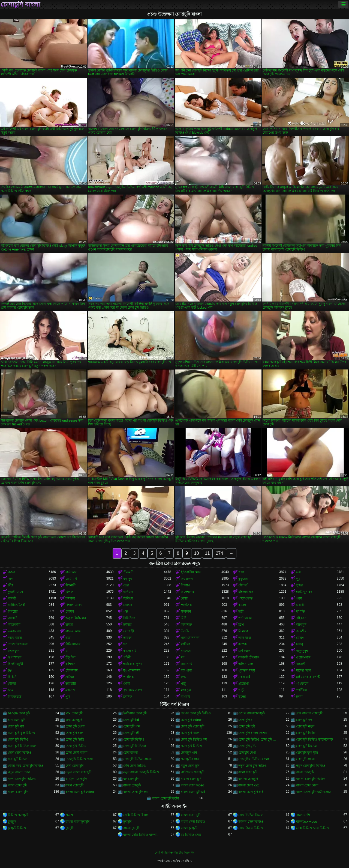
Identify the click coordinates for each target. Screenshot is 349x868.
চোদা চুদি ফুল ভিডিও (21, 733)
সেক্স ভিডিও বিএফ (251, 815)
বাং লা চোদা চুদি (191, 779)
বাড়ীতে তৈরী (16, 605)
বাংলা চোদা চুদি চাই (193, 792)
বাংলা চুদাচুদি (131, 828)
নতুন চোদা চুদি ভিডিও (252, 766)
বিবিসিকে (129, 618)
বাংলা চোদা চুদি (18, 792)
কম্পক (242, 644)
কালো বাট (130, 651)
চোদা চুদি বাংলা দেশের (253, 733)
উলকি (185, 631)
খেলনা (128, 605)
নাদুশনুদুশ (302, 651)
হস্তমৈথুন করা (305, 592)
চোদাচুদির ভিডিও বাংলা (254, 759)
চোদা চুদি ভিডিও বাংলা (23, 746)
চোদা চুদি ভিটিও (18, 739)
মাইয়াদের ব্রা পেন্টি (308, 677)
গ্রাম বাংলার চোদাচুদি (309, 713)
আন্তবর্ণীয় (14, 625)
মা (67, 651)
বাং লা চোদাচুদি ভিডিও (311, 779)
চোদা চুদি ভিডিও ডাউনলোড (315, 739)
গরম (299, 598)
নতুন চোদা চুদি (190, 766)
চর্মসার (127, 625)
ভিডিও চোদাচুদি (18, 815)
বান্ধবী (12, 598)
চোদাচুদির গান (190, 759)
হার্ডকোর (71, 572)
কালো (242, 605)
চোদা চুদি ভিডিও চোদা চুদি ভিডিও (259, 739)
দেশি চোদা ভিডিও (135, 766)
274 (219, 553)
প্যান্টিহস (302, 690)
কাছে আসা (15, 638)
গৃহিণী (127, 657)
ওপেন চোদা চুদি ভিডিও (196, 713)
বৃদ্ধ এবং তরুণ (133, 690)
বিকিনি (12, 677)
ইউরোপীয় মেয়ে (191, 572)
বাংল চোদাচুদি (74, 785)
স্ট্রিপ (241, 625)
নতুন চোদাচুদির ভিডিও (311, 766)
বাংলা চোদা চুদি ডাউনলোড (314, 792)
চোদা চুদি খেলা (75, 726)
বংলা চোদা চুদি (248, 772)
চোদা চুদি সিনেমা (307, 746)
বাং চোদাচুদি (131, 779)
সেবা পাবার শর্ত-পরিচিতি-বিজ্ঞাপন (174, 852)
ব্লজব (11, 572)
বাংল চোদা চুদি (17, 785)
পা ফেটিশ (302, 684)
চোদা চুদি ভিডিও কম (194, 739)
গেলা (127, 684)
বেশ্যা (184, 598)
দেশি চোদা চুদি (74, 766)
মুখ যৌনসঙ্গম (132, 670)
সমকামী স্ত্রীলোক (249, 657)
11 (207, 553)
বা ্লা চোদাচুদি (76, 779)
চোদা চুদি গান (132, 726)
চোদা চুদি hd (131, 720)
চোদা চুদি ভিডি (75, 739)
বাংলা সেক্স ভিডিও (193, 822)
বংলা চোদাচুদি (305, 772)
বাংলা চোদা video (192, 785)
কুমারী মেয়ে (15, 592)
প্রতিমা (70, 677)
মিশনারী (70, 585)
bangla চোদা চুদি (19, 713)
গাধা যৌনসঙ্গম (190, 638)
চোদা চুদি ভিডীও (191, 746)
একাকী (300, 605)
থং (125, 644)
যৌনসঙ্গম (72, 670)
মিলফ (69, 592)
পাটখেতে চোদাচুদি (192, 772)
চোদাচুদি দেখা (247, 753)
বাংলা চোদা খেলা (307, 785)
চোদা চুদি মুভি (247, 746)
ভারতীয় (71, 684)
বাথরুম (185, 697)
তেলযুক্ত (14, 651)
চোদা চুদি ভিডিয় (76, 746)
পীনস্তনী (128, 572)
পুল (68, 697)
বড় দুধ (128, 579)
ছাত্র (68, 638)
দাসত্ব (300, 644)
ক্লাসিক (127, 697)
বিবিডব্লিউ (15, 697)
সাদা (11, 579)
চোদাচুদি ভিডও (18, 759)
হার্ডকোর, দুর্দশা (133, 664)
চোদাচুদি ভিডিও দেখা (79, 759)
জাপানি (13, 618)
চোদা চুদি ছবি (247, 726)
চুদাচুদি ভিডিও (17, 828)
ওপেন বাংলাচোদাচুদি (252, 713)
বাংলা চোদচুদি (132, 785)
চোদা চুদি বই (131, 733)
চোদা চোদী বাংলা (76, 753)
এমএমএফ (15, 631)
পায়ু (183, 684)
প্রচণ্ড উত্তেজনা (18, 644)
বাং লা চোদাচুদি (248, 779)
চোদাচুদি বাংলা (20, 4)
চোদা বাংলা (130, 753)
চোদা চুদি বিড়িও (306, 733)
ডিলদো (243, 631)
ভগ (298, 572)
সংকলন (186, 612)
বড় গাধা (186, 670)
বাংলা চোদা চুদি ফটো (165, 798)
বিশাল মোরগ (74, 605)
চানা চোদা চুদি (17, 720)
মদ (183, 657)
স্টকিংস (128, 598)
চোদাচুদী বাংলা (305, 759)
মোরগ (300, 638)
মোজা (12, 684)
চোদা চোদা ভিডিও (20, 753)
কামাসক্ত (186, 625)
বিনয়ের (13, 612)
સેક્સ (69, 815)
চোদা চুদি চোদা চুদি (192, 726)
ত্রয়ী (241, 612)
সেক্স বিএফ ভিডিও (251, 828)
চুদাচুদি (12, 822)
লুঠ (298, 579)
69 (10, 670)
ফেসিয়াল (244, 651)
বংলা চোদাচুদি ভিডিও (22, 779)
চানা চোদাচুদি (74, 720)
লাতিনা (185, 644)
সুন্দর (300, 585)
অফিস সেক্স (246, 664)
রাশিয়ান (70, 664)
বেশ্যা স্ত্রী (129, 631)
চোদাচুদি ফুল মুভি (307, 753)
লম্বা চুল (186, 690)
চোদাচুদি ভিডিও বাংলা (138, 759)
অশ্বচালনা (187, 579)
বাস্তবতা (186, 651)
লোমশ (70, 612)
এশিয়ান (128, 592)
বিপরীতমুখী (15, 664)
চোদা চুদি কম (16, 726)
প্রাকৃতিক (186, 605)
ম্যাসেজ (70, 690)
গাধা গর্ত (186, 664)
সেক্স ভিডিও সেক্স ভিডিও (312, 828)
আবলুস (301, 625)
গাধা (241, 572)
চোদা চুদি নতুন (305, 726)
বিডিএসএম (73, 644)
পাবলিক (128, 677)
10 (197, 553)
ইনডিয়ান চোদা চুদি (135, 713)
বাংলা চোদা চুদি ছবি (251, 792)
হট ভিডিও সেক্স (191, 835)
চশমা (11, 690)
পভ (126, 612)
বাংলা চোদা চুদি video (80, 792)
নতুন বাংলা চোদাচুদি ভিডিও (141, 772)
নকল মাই (244, 677)
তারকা (127, 638)
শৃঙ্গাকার (70, 598)
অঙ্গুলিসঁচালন (76, 618)
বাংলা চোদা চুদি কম (136, 792)
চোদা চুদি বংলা (75, 733)
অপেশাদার (187, 592)
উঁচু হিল (70, 657)
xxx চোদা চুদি (74, 713)
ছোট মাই (71, 579)
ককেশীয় (301, 631)
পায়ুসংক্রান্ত (245, 598)
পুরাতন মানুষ (247, 670)
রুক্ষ (183, 677)
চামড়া (69, 625)
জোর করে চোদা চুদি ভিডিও (26, 766)
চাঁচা (10, 585)
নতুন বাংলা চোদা (19, 772)
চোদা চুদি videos (192, 720)
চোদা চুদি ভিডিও (134, 739)
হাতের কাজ (73, 631)
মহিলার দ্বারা (246, 592)
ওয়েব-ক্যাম (303, 657)
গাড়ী (241, 690)
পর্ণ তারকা (245, 618)
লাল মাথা (244, 638)
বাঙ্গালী (301, 664)
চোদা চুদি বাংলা (191, 733)
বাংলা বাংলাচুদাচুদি (77, 822)
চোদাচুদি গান (189, 753)
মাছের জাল (304, 670)
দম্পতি (300, 612)
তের (126, 585)
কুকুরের (243, 579)
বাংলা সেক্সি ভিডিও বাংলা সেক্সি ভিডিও (144, 835)
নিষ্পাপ (185, 585)
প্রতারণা (243, 684)
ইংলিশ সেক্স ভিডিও (251, 822)
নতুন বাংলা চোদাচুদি (78, 772)
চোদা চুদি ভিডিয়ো (135, 746)
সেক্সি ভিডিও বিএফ (136, 815)
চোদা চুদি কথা (305, 720)
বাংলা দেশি (303, 815)
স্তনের (242, 697)
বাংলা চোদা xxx (249, 785)
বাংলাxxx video (307, 822)
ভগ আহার (15, 657)
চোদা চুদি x (245, 720)
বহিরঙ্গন (301, 618)
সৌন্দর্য (243, 585)
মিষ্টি (183, 618)
